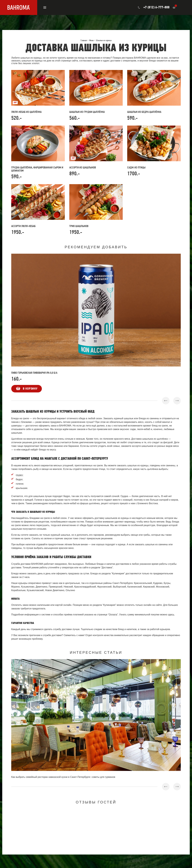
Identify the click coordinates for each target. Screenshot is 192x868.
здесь (171, 615)
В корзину (30, 389)
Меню (91, 40)
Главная (84, 40)
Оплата (113, 615)
